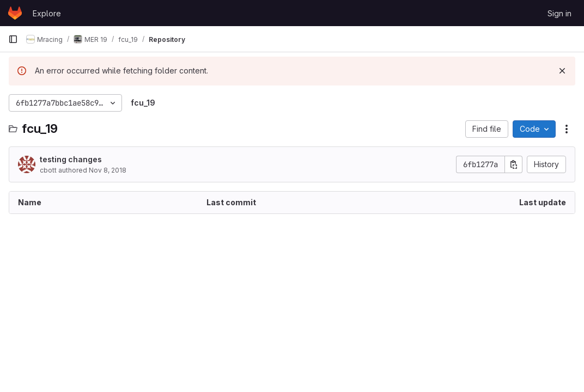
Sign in (559, 13)
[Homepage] (15, 13)
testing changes (71, 159)
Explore (47, 13)
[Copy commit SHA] (514, 164)
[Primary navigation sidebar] (13, 39)
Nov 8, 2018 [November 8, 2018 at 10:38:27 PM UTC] (108, 170)
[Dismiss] (562, 71)
